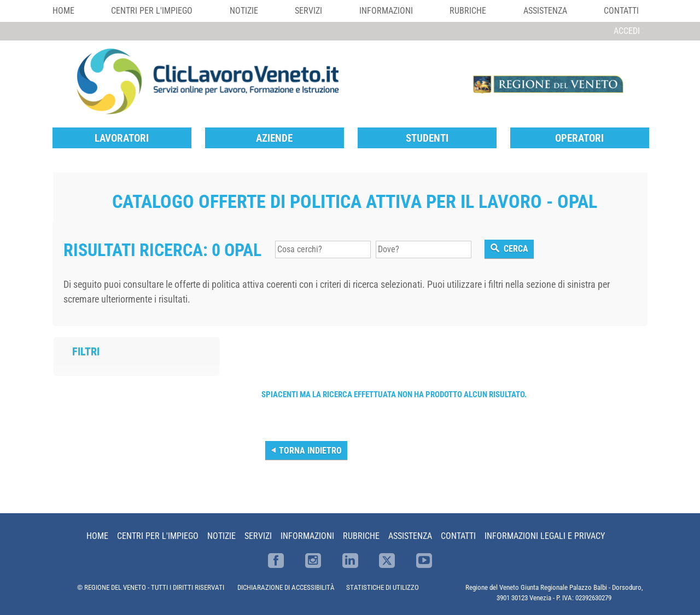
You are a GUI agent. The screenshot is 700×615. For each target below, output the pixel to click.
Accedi (627, 31)
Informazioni (386, 11)
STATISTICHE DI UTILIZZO (383, 587)
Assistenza (545, 11)
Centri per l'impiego (152, 11)
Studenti (427, 138)
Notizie (244, 11)
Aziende (274, 138)
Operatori (579, 138)
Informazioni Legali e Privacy (545, 536)
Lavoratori (122, 138)
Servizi (308, 11)
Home (63, 11)
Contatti (621, 11)
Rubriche (468, 11)
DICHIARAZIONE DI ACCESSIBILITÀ (286, 587)
